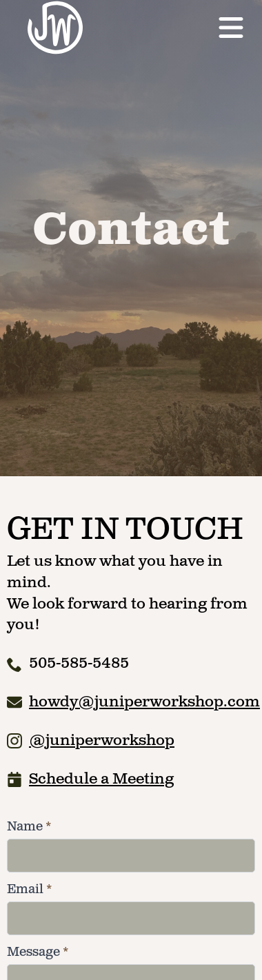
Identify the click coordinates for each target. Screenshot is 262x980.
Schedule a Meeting (101, 779)
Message (38, 952)
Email (29, 890)
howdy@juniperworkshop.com (144, 702)
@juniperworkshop (102, 741)
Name (29, 827)
